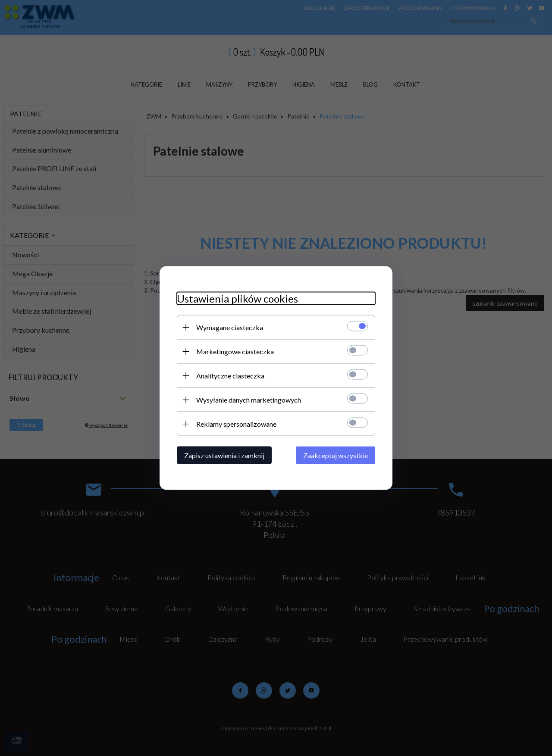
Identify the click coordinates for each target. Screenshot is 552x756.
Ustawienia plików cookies (237, 298)
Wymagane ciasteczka (230, 327)
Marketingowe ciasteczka (235, 351)
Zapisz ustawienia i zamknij (224, 455)
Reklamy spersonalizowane (236, 424)
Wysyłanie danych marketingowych (249, 400)
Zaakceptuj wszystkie (336, 455)
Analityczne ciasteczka (230, 376)
